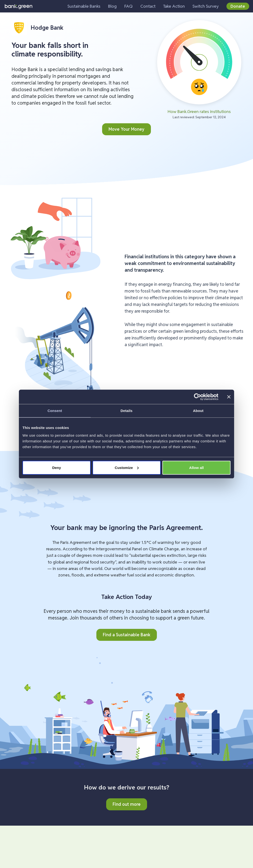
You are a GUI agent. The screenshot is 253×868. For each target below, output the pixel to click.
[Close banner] (229, 397)
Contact (148, 6)
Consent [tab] (55, 411)
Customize (127, 467)
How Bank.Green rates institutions (199, 111)
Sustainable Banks (84, 6)
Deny (57, 467)
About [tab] (198, 411)
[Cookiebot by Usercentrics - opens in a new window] (197, 397)
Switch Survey (206, 6)
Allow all (196, 467)
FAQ (129, 6)
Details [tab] (126, 411)
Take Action (174, 6)
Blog (112, 6)
